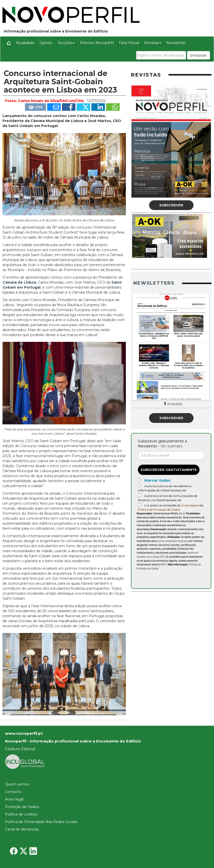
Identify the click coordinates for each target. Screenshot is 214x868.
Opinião (46, 43)
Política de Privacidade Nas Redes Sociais (41, 822)
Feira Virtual (129, 43)
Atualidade (25, 43)
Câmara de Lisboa (19, 282)
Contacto (13, 792)
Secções (66, 43)
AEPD (163, 565)
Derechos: (164, 545)
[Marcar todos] (139, 480)
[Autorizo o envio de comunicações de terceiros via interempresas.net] (139, 495)
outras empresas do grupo (173, 541)
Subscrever (171, 205)
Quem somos (17, 784)
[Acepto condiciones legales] (139, 505)
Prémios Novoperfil (97, 43)
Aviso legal (189, 505)
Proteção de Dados (22, 807)
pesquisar (199, 55)
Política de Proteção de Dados (159, 510)
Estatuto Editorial (20, 749)
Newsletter (176, 43)
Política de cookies (21, 814)
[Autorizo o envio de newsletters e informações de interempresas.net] (139, 486)
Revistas (153, 43)
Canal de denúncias (22, 829)
